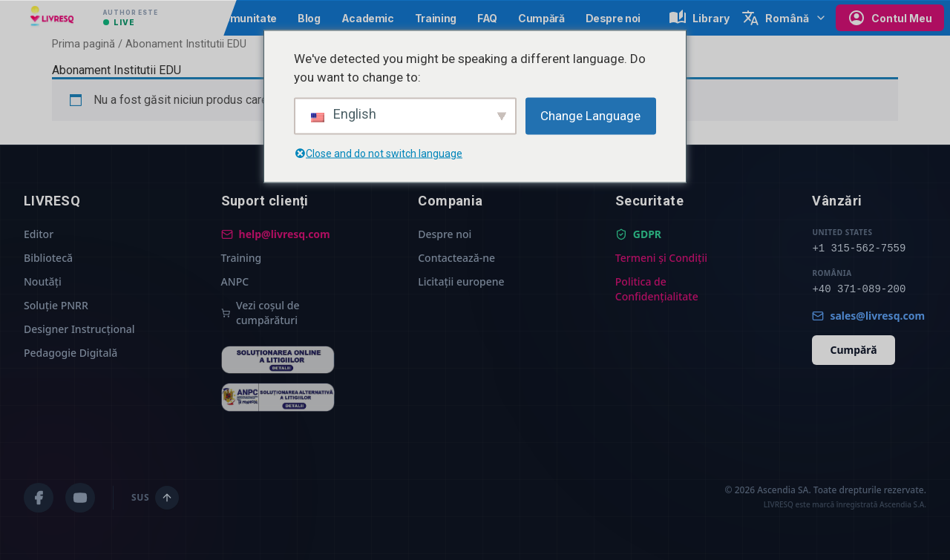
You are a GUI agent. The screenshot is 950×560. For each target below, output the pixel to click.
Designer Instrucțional (79, 329)
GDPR (638, 234)
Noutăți (43, 281)
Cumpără (541, 18)
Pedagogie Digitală (71, 353)
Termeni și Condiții (661, 258)
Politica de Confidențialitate (657, 289)
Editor (39, 234)
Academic (368, 18)
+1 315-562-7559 (859, 248)
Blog (309, 18)
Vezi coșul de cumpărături (261, 313)
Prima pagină (83, 44)
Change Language (590, 115)
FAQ (487, 18)
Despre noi (613, 18)
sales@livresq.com (868, 316)
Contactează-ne (456, 258)
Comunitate (246, 18)
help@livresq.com (276, 234)
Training (436, 18)
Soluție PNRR (56, 305)
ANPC (235, 281)
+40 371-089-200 (859, 289)
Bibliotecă (48, 258)
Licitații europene (461, 281)
